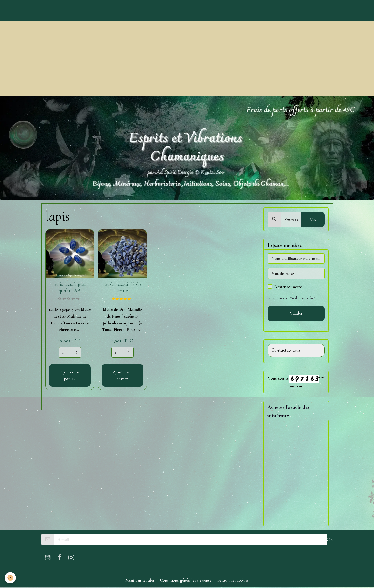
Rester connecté (288, 287)
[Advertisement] (187, 59)
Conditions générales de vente (185, 580)
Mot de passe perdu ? (303, 298)
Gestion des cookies (233, 580)
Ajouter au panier (70, 375)
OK (313, 219)
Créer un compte (278, 298)
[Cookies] (11, 578)
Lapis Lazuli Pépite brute (122, 287)
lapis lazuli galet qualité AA (70, 287)
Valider (296, 313)
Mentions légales (140, 580)
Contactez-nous (286, 350)
